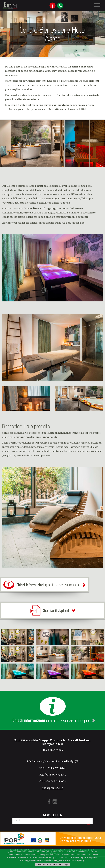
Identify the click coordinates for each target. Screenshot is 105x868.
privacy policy (77, 860)
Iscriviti (88, 824)
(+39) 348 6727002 (55, 781)
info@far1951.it (53, 788)
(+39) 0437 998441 (55, 768)
